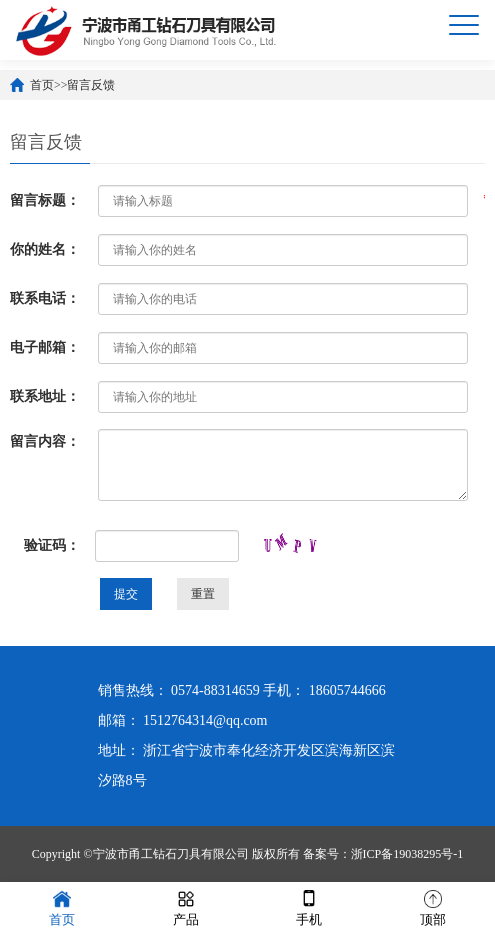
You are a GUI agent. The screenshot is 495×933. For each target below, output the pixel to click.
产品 (186, 906)
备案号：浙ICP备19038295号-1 (383, 854)
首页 (42, 85)
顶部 (433, 906)
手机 (309, 906)
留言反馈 (91, 85)
